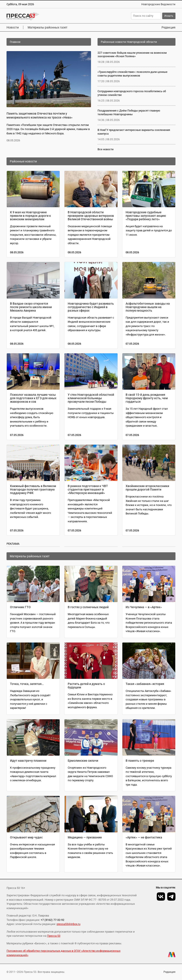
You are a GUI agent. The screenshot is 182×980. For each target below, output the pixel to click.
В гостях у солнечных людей (88, 607)
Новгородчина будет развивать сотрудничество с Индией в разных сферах (91, 307)
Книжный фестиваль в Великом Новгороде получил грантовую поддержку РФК (33, 489)
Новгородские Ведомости (158, 4)
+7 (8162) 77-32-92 (52, 920)
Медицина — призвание (85, 837)
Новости (13, 27)
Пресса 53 (54, 936)
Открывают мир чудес (26, 837)
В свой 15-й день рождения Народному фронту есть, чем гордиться (147, 398)
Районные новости (23, 161)
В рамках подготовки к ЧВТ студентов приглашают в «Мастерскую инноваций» (88, 489)
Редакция (169, 27)
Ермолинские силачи (83, 761)
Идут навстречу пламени (28, 761)
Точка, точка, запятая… (27, 684)
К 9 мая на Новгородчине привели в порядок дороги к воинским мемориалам (30, 216)
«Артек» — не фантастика (144, 837)
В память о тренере (140, 761)
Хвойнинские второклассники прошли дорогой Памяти (147, 488)
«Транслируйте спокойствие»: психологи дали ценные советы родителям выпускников (132, 74)
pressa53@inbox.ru (68, 924)
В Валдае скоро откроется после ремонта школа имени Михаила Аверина (31, 307)
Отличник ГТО (20, 607)
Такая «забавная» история (145, 684)
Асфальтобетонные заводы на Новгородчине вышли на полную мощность (148, 307)
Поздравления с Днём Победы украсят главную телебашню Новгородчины (129, 112)
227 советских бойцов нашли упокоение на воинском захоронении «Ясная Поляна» (132, 55)
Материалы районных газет (48, 27)
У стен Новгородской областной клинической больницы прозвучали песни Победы (91, 398)
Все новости (105, 149)
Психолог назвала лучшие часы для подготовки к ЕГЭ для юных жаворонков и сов (33, 398)
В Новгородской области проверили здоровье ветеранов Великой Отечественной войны (91, 216)
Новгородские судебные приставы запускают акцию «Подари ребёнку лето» (146, 216)
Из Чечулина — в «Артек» (144, 607)
